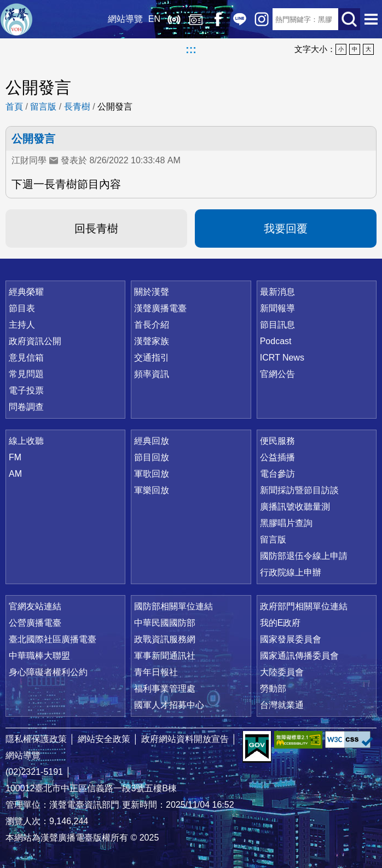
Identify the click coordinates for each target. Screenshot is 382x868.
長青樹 (77, 107)
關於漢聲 (152, 292)
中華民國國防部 (165, 623)
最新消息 (277, 292)
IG (262, 19)
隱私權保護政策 (36, 739)
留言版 (43, 107)
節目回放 (152, 457)
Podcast (276, 341)
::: (191, 49)
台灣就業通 (282, 705)
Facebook (218, 19)
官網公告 (277, 374)
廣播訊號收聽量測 (295, 507)
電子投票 (26, 390)
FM (15, 457)
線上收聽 (174, 19)
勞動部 (273, 689)
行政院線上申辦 (291, 572)
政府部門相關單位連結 (304, 606)
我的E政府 (280, 623)
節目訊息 (277, 325)
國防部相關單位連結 (173, 606)
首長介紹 (152, 325)
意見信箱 (26, 358)
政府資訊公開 (35, 341)
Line (240, 19)
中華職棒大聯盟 (39, 656)
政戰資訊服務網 (165, 639)
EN (154, 19)
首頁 (14, 107)
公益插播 (277, 457)
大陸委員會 (282, 672)
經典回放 (196, 19)
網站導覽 (125, 19)
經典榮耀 (26, 292)
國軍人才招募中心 (169, 705)
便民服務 (277, 441)
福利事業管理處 (165, 689)
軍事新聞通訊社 (165, 656)
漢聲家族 (152, 341)
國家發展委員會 (291, 639)
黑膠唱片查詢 (286, 523)
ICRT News (282, 358)
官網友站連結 (35, 606)
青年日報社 (156, 672)
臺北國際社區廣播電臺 (53, 639)
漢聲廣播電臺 (16, 19)
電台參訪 (277, 474)
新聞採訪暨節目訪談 (299, 490)
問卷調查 (26, 407)
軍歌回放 (152, 474)
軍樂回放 (152, 490)
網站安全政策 (104, 739)
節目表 (22, 308)
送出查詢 (349, 19)
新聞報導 (277, 308)
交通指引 (152, 358)
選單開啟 (371, 19)
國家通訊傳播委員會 (299, 656)
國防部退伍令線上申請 (304, 556)
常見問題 (26, 374)
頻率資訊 (152, 374)
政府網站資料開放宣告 (185, 739)
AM (15, 474)
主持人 (22, 325)
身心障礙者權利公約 (48, 672)
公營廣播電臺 (35, 623)
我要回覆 (286, 229)
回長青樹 (96, 229)
